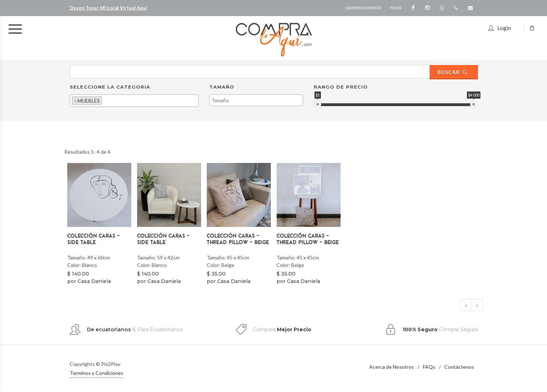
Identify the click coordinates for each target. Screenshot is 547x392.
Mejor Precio (294, 329)
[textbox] (106, 100)
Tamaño (222, 87)
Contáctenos (459, 367)
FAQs (429, 367)
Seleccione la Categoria (110, 87)
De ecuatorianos (109, 329)
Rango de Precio (341, 87)
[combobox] (134, 101)
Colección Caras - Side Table (94, 239)
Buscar (453, 72)
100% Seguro (420, 329)
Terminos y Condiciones (97, 373)
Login (500, 27)
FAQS (396, 8)
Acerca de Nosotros (392, 367)
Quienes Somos (363, 8)
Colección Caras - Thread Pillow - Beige (238, 239)
